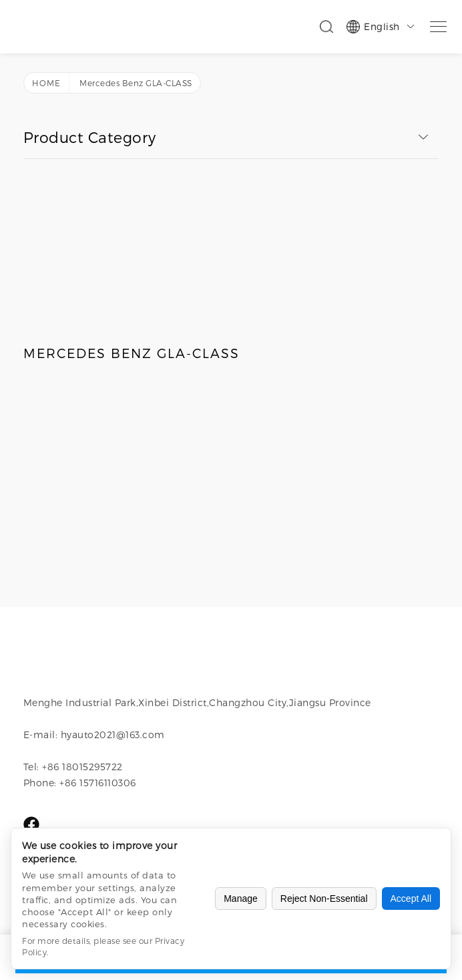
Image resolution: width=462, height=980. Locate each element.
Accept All (411, 899)
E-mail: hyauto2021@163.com (94, 734)
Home (46, 83)
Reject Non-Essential (324, 899)
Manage (241, 899)
